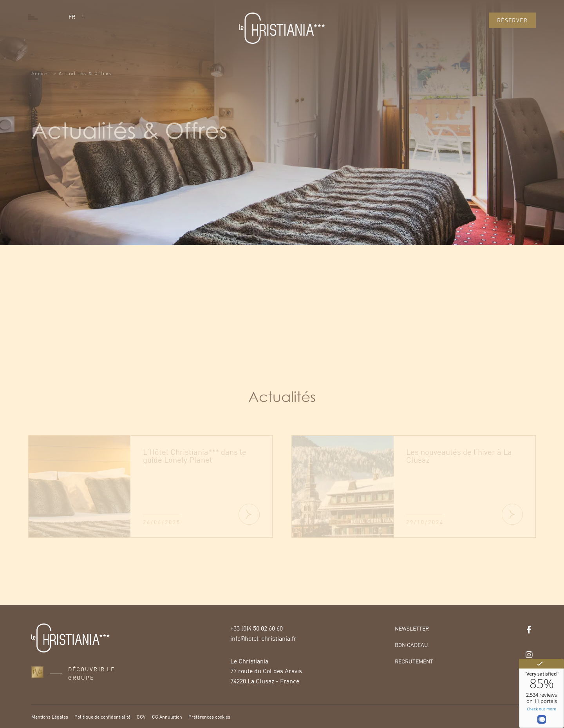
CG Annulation (167, 717)
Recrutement (414, 661)
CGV (141, 717)
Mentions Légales (50, 717)
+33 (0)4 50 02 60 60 (257, 628)
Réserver (512, 20)
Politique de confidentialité (102, 717)
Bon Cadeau (411, 645)
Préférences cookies (209, 717)
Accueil (42, 81)
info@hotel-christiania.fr (263, 638)
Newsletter (412, 628)
